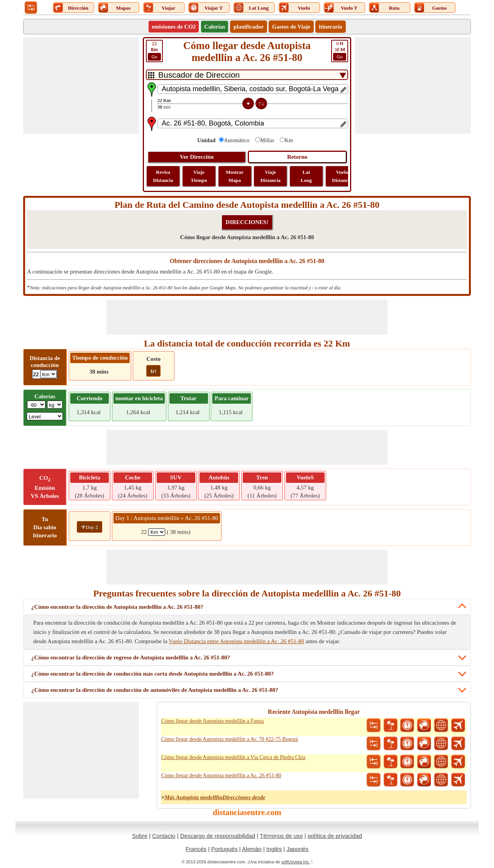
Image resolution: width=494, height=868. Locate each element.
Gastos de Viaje (291, 27)
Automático (237, 140)
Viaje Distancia (271, 176)
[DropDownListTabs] (247, 75)
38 (340, 51)
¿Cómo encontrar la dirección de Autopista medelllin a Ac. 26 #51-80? (117, 607)
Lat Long (306, 176)
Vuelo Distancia (342, 176)
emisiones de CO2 (174, 27)
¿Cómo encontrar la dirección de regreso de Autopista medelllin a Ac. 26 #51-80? (131, 657)
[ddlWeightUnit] (55, 405)
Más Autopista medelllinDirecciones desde (215, 797)
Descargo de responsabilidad (218, 836)
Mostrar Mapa (235, 176)
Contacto (164, 836)
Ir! (153, 371)
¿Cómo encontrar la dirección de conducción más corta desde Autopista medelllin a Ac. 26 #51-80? (152, 674)
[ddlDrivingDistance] (48, 374)
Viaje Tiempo (199, 176)
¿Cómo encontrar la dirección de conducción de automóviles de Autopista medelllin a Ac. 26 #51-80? (155, 690)
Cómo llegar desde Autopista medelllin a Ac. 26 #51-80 (221, 775)
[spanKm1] (157, 532)
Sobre (140, 836)
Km (289, 140)
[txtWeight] (36, 405)
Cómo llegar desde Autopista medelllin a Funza (212, 721)
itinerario (331, 27)
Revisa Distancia (163, 176)
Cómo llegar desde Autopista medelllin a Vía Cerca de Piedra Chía (233, 757)
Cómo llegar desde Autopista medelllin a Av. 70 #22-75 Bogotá (229, 739)
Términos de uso (281, 836)
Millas (267, 140)
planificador (249, 27)
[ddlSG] (45, 416)
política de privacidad (335, 836)
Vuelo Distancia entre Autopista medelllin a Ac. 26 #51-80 (236, 641)
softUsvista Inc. (296, 862)
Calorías (215, 27)
